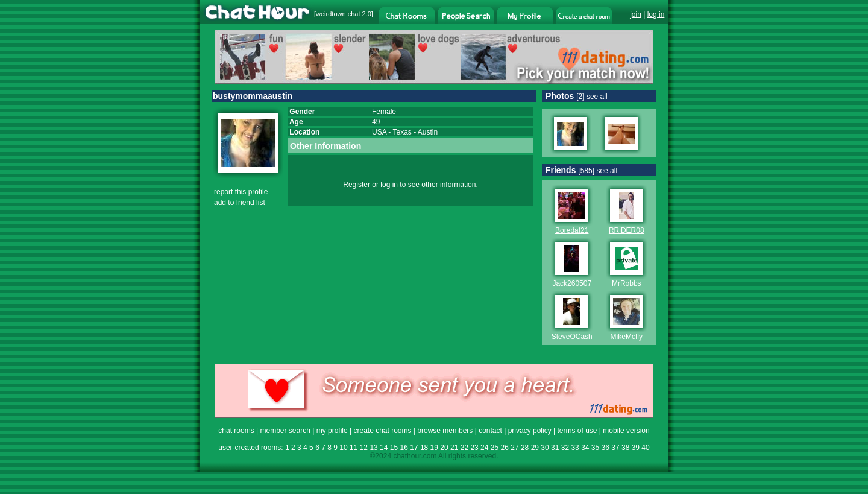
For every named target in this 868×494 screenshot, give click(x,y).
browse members (445, 431)
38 (625, 448)
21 (454, 448)
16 (404, 448)
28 (525, 448)
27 (514, 448)
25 (495, 448)
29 (535, 448)
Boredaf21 (572, 230)
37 (615, 448)
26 (505, 448)
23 (474, 448)
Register (357, 185)
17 (414, 448)
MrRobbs (627, 283)
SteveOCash (572, 337)
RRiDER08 (627, 230)
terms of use (577, 431)
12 (364, 448)
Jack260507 (572, 283)
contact (490, 431)
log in (656, 14)
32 (565, 448)
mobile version (626, 431)
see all (597, 97)
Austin (428, 132)
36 (605, 448)
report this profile (241, 192)
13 (373, 448)
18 (424, 448)
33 (575, 448)
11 (354, 448)
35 (595, 448)
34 (585, 448)
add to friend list (240, 203)
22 (464, 448)
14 (384, 448)
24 (484, 448)
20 (444, 448)
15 (394, 448)
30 (545, 448)
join (636, 14)
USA (379, 132)
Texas (402, 132)
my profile (332, 431)
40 (645, 448)
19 (434, 448)
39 (636, 448)
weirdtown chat (338, 14)
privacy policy (530, 431)
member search (285, 431)
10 (343, 448)
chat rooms (236, 431)
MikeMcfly (627, 337)
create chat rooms (382, 431)
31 (555, 448)
